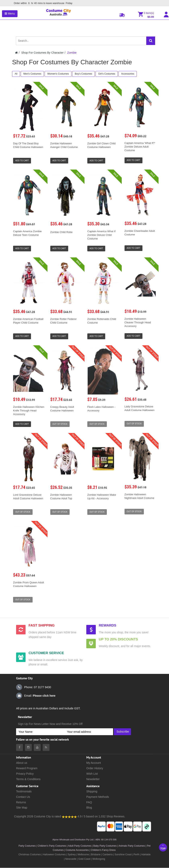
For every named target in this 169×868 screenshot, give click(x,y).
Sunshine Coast (123, 854)
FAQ (89, 802)
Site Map (22, 808)
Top (163, 847)
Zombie (72, 53)
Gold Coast (84, 859)
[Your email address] (89, 732)
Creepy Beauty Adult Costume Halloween (62, 409)
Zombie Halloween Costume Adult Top (61, 497)
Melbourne (83, 854)
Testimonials (24, 791)
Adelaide (146, 854)
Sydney (72, 854)
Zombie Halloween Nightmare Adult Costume (139, 496)
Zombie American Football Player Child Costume (28, 321)
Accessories (128, 74)
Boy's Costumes (83, 74)
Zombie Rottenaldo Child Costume (102, 321)
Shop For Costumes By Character (42, 53)
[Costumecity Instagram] (28, 747)
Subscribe (123, 732)
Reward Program (27, 768)
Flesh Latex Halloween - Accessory (101, 409)
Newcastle (71, 859)
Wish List (92, 774)
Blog (89, 808)
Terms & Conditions (28, 779)
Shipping (92, 791)
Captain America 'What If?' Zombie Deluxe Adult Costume (140, 147)
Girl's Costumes (107, 74)
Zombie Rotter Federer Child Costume (64, 321)
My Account (94, 763)
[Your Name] (40, 732)
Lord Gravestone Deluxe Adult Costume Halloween (28, 497)
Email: (36, 696)
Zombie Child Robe (61, 232)
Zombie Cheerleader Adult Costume (140, 233)
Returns (21, 802)
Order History (95, 768)
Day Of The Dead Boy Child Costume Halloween (28, 145)
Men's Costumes (32, 74)
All (16, 74)
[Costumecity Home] (16, 53)
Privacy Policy (25, 774)
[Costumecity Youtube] (37, 747)
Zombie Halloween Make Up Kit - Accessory (102, 497)
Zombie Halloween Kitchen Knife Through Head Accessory (29, 411)
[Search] (151, 41)
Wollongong (99, 859)
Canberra (107, 854)
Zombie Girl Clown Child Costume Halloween (101, 145)
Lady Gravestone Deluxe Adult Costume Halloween (140, 408)
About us (22, 763)
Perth (137, 854)
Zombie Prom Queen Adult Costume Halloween (28, 584)
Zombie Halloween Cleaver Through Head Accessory (138, 322)
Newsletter (93, 779)
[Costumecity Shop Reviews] (69, 816)
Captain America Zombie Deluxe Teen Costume (27, 233)
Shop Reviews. (116, 816)
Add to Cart (22, 161)
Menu (10, 14)
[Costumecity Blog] (46, 747)
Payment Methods (98, 797)
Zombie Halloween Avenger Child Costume (64, 145)
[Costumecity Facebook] (20, 747)
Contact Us (23, 797)
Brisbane (96, 854)
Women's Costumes (58, 74)
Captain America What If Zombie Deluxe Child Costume (101, 235)
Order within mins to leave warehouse (43, 3)
